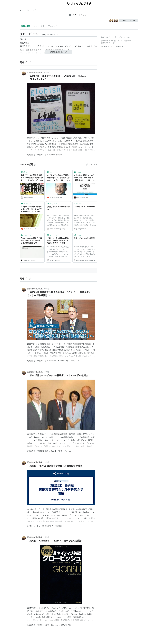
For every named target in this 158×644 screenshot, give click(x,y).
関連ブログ (52, 26)
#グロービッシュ (56, 155)
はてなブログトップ (108, 43)
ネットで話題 (39, 26)
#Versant (53, 361)
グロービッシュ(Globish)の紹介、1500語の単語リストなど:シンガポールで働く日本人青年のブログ (58, 241)
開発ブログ (128, 41)
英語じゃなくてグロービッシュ (59, 208)
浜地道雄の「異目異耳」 (35, 73)
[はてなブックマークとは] (35, 165)
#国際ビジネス (42, 155)
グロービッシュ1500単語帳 (84, 238)
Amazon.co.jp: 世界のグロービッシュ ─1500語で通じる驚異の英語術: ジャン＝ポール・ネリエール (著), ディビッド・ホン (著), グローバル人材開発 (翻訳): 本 (32, 241)
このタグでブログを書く (129, 21)
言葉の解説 (26, 26)
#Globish (61, 361)
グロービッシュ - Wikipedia (84, 207)
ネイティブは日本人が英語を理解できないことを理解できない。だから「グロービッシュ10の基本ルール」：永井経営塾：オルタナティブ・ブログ (59, 178)
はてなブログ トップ (28, 10)
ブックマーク (27, 172)
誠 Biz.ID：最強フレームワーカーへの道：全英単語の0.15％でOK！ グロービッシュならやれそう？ (85, 178)
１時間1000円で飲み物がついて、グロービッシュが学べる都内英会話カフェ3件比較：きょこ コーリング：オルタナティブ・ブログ (32, 209)
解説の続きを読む (59, 52)
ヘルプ (120, 41)
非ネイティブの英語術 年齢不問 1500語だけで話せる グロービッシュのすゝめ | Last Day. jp (32, 178)
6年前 (47, 73)
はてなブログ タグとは (109, 41)
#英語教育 (31, 155)
